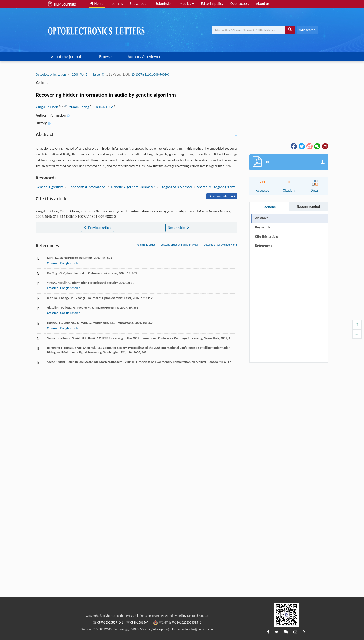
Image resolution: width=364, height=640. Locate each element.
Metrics (187, 4)
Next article (179, 228)
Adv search (307, 30)
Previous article (97, 228)
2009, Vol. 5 (80, 74)
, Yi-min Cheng (78, 107)
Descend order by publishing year (179, 245)
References (264, 246)
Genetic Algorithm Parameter (133, 187)
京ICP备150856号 (138, 622)
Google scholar (70, 263)
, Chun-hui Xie (103, 107)
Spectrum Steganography (216, 187)
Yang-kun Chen (47, 107)
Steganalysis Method (176, 187)
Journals (117, 4)
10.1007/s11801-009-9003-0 (150, 74)
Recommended (308, 206)
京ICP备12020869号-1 (108, 622)
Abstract (262, 218)
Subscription (139, 4)
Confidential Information (87, 187)
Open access (240, 4)
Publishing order (146, 245)
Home (97, 4)
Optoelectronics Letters (51, 74)
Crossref (52, 263)
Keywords (263, 227)
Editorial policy (212, 4)
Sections (269, 207)
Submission (164, 4)
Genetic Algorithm (49, 187)
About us (263, 4)
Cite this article (267, 236)
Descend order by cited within (221, 245)
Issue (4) (99, 74)
